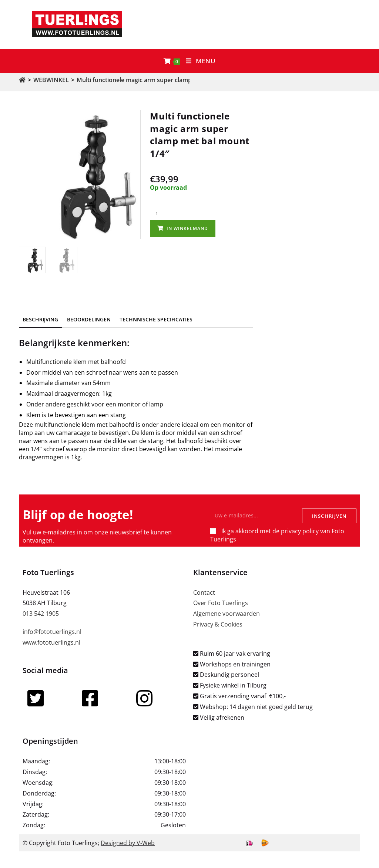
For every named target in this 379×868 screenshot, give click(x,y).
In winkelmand (187, 228)
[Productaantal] (157, 213)
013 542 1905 (41, 614)
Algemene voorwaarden (227, 614)
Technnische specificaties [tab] (156, 319)
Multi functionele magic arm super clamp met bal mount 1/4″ (162, 80)
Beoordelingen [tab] (89, 319)
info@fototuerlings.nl (52, 632)
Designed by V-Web (128, 843)
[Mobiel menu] (201, 61)
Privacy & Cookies (218, 624)
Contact (204, 592)
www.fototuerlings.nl (51, 642)
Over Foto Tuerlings (221, 603)
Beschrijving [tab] (40, 319)
